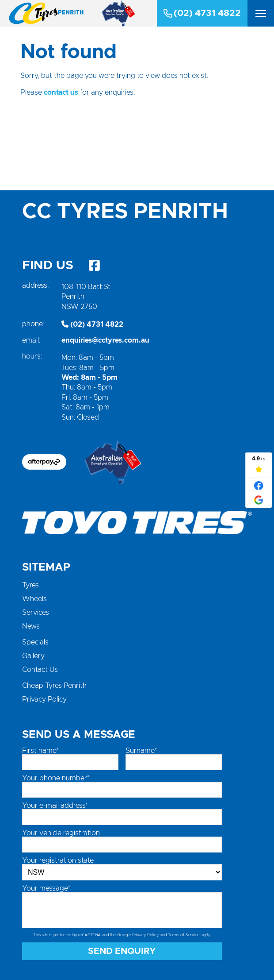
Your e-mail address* (55, 806)
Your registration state (58, 860)
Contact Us (40, 670)
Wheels (34, 599)
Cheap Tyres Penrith (54, 686)
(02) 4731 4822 (202, 13)
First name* (40, 751)
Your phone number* (56, 778)
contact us (61, 93)
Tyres (30, 585)
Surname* (141, 751)
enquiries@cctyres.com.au (105, 340)
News (31, 626)
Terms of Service (184, 935)
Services (36, 613)
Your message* (46, 888)
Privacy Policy (44, 699)
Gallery (33, 656)
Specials (35, 642)
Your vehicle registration (61, 833)
